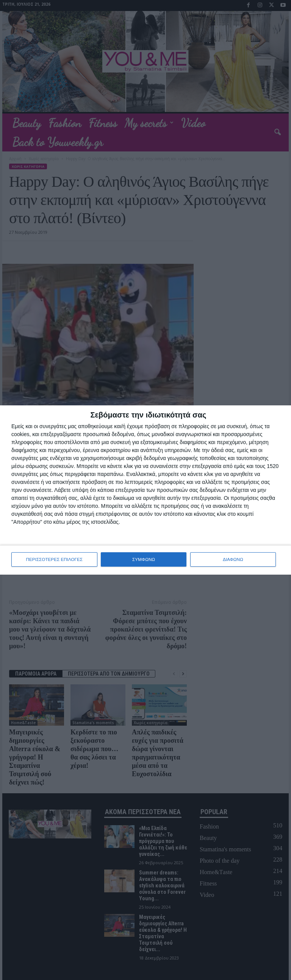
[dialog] (145, 490)
